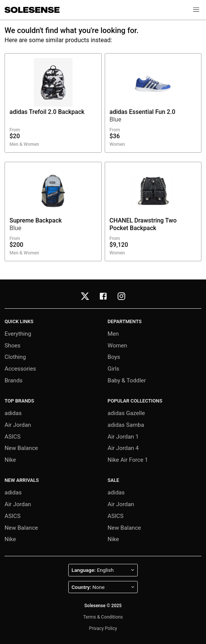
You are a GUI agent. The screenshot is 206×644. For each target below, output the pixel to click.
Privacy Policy (103, 628)
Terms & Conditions (103, 617)
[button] (196, 10)
